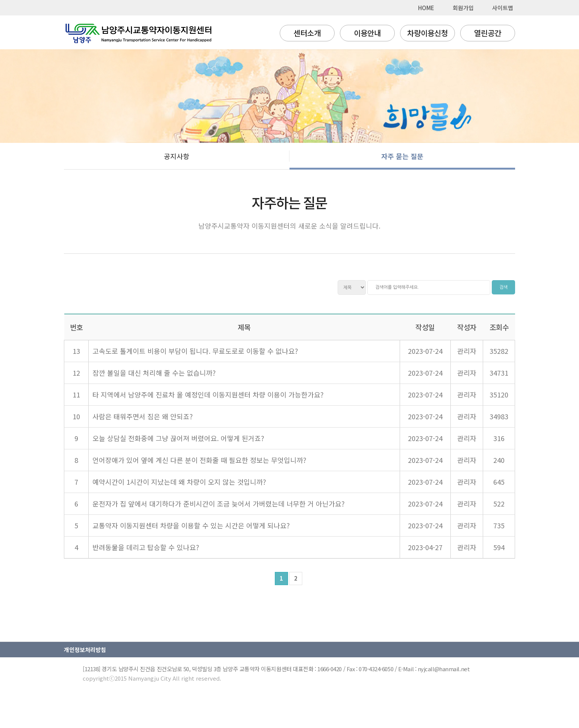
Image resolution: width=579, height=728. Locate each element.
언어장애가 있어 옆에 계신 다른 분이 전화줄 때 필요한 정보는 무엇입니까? (199, 460)
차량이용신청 (427, 33)
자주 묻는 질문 (402, 156)
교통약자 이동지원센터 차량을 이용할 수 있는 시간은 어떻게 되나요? (191, 525)
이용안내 (367, 33)
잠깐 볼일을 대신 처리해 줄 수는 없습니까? (154, 373)
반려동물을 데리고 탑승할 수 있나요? (146, 547)
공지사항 (177, 156)
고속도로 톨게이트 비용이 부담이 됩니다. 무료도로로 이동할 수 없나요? (195, 351)
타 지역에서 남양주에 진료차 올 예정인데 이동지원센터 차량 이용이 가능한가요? (208, 394)
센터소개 (307, 33)
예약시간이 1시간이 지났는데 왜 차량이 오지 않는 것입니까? (179, 482)
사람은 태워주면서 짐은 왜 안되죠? (143, 416)
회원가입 (463, 8)
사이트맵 (503, 8)
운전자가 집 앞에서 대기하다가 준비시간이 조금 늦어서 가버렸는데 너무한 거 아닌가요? (219, 504)
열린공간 (488, 33)
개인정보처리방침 (85, 650)
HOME (426, 8)
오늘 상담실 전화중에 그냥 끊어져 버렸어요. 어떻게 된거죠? (178, 438)
